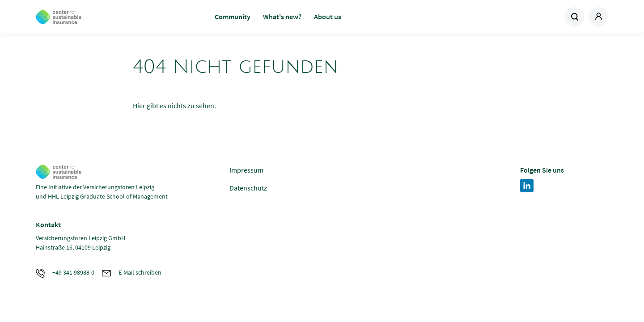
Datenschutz (248, 188)
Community (233, 17)
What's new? (282, 17)
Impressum (246, 170)
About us (328, 17)
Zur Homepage (100, 17)
